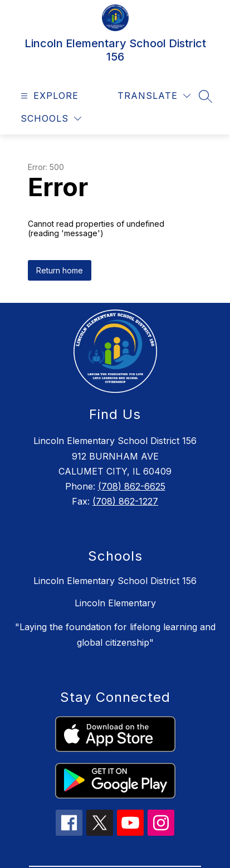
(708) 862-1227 (125, 501)
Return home (60, 270)
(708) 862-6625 (132, 486)
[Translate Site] (154, 96)
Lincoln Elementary (115, 603)
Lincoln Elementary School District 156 (115, 581)
